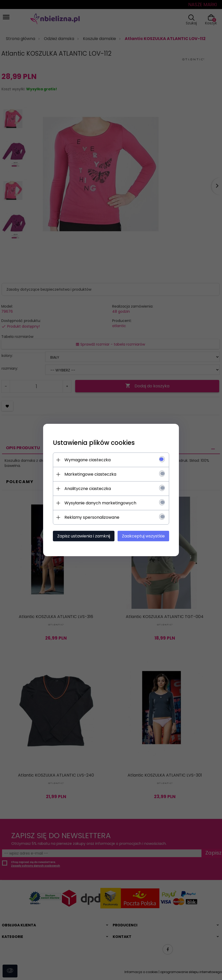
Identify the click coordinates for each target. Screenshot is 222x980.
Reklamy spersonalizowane (91, 517)
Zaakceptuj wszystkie (144, 536)
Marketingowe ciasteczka (90, 474)
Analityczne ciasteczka (87, 489)
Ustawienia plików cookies (93, 443)
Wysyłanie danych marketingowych (100, 503)
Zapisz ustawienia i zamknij (83, 536)
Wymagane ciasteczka (87, 460)
